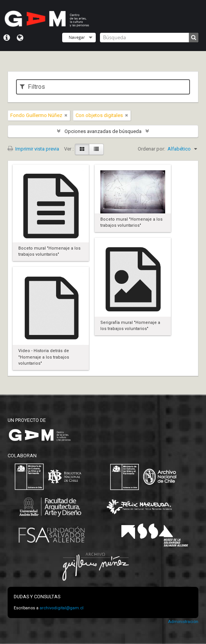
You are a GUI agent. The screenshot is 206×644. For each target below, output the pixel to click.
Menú (7, 38)
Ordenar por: (151, 149)
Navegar (77, 37)
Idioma (20, 38)
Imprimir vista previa (33, 149)
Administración (183, 622)
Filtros (32, 87)
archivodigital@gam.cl (62, 608)
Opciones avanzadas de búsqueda (103, 131)
